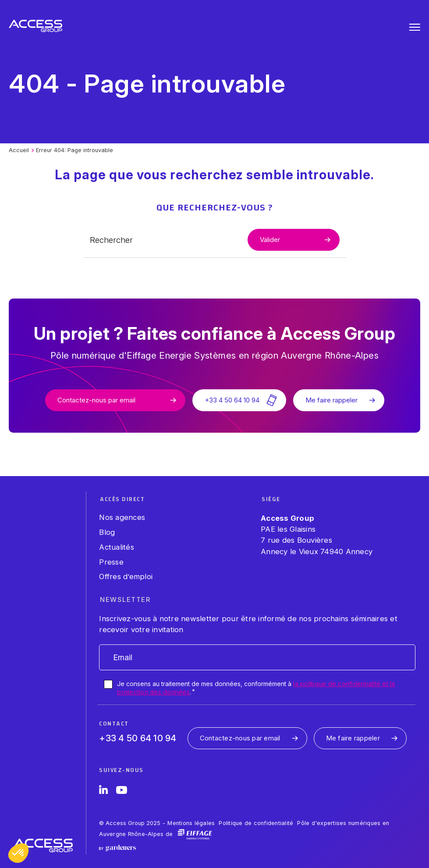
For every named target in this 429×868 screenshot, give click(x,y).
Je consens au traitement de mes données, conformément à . (256, 688)
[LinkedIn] (103, 791)
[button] (18, 853)
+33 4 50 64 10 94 (138, 738)
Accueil (19, 150)
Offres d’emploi (126, 576)
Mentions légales (191, 823)
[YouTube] (122, 791)
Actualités (117, 547)
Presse (111, 562)
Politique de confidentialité (256, 823)
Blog (107, 532)
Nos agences (122, 517)
